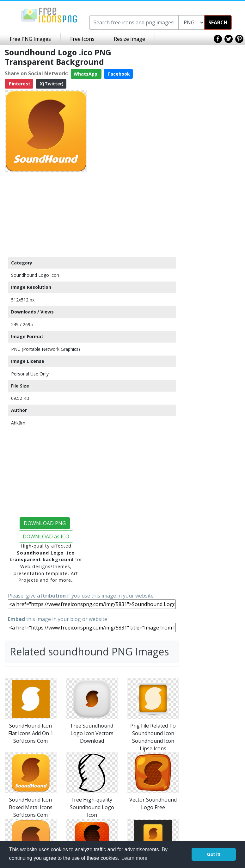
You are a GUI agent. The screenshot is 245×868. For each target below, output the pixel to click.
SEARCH (218, 22)
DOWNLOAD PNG (45, 523)
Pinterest (19, 84)
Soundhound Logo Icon (35, 275)
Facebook (118, 74)
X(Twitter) (51, 84)
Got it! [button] (214, 854)
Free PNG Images (30, 39)
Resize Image (129, 39)
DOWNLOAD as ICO (46, 536)
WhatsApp (86, 74)
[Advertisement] (46, 214)
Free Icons (82, 39)
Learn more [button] (134, 858)
